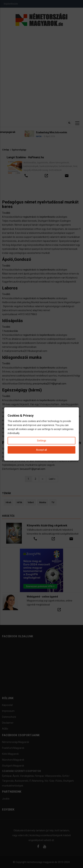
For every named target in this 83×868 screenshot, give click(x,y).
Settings (42, 441)
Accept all (41, 450)
